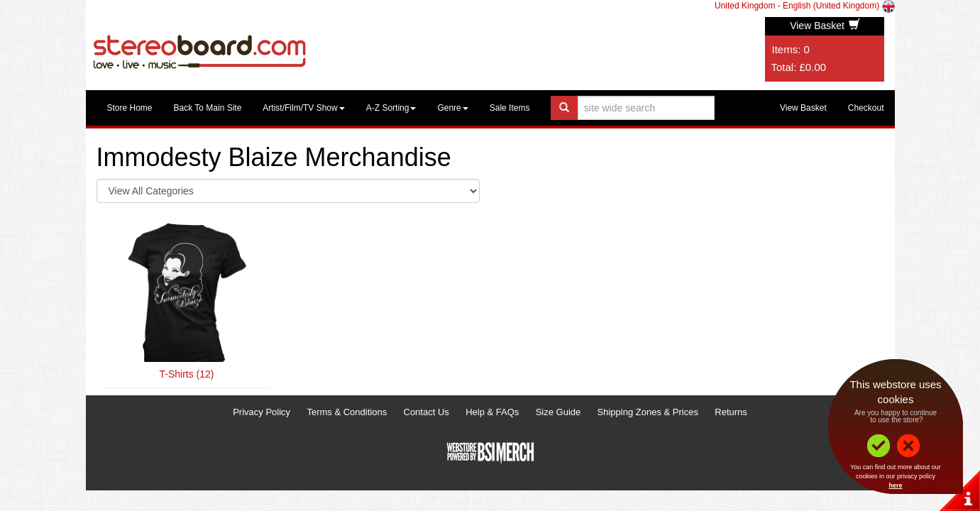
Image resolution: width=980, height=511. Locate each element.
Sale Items (510, 108)
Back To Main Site (208, 108)
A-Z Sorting (391, 108)
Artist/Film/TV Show (303, 108)
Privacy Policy (261, 412)
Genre (452, 108)
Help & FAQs (492, 412)
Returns (731, 412)
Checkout (866, 108)
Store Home (130, 108)
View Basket (825, 26)
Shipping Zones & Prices (648, 412)
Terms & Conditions (347, 412)
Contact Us (426, 412)
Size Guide (558, 412)
